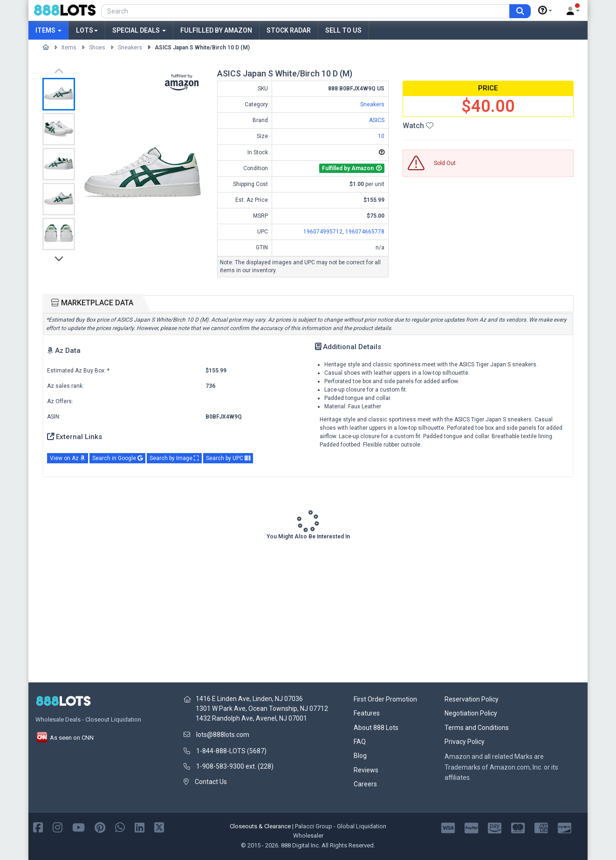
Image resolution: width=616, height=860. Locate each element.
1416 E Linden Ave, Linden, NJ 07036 (249, 699)
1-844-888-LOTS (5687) (231, 751)
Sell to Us (343, 30)
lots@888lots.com (223, 735)
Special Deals (139, 30)
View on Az (68, 458)
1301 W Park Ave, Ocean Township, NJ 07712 (262, 709)
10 (381, 136)
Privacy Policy (465, 742)
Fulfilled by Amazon (216, 30)
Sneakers (130, 48)
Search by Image (174, 458)
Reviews (366, 770)
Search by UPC (228, 458)
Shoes (97, 48)
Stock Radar (289, 30)
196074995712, (324, 232)
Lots (87, 30)
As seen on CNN (65, 738)
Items (48, 30)
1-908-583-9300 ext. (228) (235, 766)
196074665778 (365, 232)
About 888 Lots (376, 728)
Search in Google (117, 458)
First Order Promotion (385, 699)
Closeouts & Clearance (260, 826)
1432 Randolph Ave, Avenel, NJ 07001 (251, 718)
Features (367, 713)
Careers (365, 784)
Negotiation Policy (471, 713)
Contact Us (211, 782)
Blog (360, 756)
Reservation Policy (472, 699)
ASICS (377, 120)
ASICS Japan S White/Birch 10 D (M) (202, 48)
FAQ (360, 742)
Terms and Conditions (477, 728)
